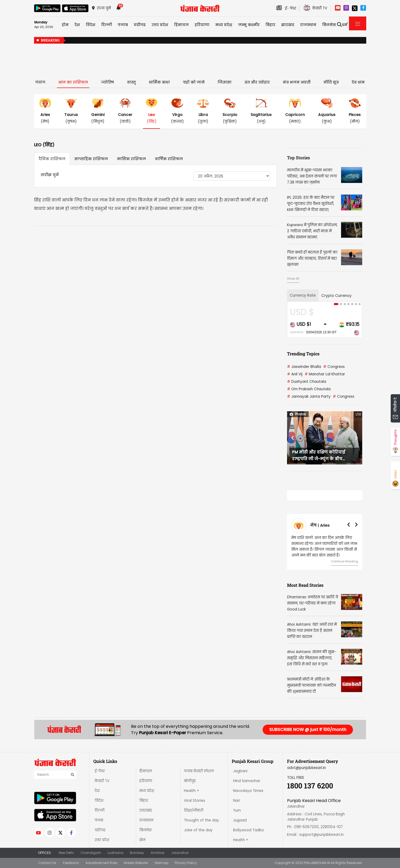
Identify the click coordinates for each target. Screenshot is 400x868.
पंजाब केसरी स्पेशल (199, 771)
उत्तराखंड (146, 810)
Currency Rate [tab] (303, 295)
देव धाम (358, 82)
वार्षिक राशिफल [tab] (169, 159)
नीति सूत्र (331, 82)
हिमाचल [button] (181, 25)
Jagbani (240, 771)
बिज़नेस (145, 830)
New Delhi (66, 853)
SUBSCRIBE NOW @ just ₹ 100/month (308, 730)
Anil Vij (295, 374)
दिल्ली (107, 25)
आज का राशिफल (73, 82)
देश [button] (77, 25)
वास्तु (131, 82)
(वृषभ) (71, 111)
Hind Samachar (247, 781)
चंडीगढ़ (100, 830)
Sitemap (161, 863)
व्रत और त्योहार (257, 82)
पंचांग (40, 82)
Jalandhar (180, 853)
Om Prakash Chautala (309, 389)
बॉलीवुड (190, 781)
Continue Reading (344, 561)
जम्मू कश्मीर (249, 25)
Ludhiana (115, 853)
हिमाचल (146, 771)
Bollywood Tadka (248, 830)
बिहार (270, 25)
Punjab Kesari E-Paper (163, 733)
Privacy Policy (186, 863)
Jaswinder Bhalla (304, 367)
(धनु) (261, 111)
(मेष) (45, 111)
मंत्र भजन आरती (297, 82)
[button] (293, 438)
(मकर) (295, 111)
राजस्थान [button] (308, 25)
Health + (191, 791)
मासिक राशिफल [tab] (131, 159)
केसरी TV (102, 781)
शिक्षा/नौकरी (194, 810)
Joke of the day (198, 830)
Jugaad (240, 820)
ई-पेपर (100, 771)
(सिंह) (151, 111)
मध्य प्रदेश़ (224, 25)
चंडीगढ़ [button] (140, 25)
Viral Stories (195, 801)
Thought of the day (201, 820)
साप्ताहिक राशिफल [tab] (91, 159)
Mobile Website (136, 863)
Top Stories (298, 158)
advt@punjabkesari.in (306, 768)
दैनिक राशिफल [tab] (52, 159)
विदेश (99, 801)
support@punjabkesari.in (321, 835)
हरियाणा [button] (202, 25)
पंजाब (99, 820)
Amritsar (158, 853)
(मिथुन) (98, 111)
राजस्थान (146, 820)
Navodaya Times (248, 791)
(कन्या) (177, 111)
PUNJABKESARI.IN (317, 863)
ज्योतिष (108, 82)
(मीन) (355, 111)
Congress (334, 367)
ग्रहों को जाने (194, 82)
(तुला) (203, 111)
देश (97, 791)
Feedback (71, 863)
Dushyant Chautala (307, 382)
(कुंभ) (327, 111)
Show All (293, 279)
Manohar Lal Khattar (325, 374)
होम (65, 25)
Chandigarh (91, 853)
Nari (237, 801)
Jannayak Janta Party (309, 396)
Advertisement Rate (101, 863)
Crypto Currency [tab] (336, 296)
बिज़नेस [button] (329, 25)
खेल (142, 840)
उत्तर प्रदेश (160, 25)
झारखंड (288, 25)
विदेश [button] (91, 25)
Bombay (137, 853)
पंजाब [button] (123, 25)
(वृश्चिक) (230, 111)
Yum (237, 810)
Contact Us (47, 863)
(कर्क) (125, 111)
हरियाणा (146, 781)
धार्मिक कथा (159, 82)
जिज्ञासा (225, 82)
